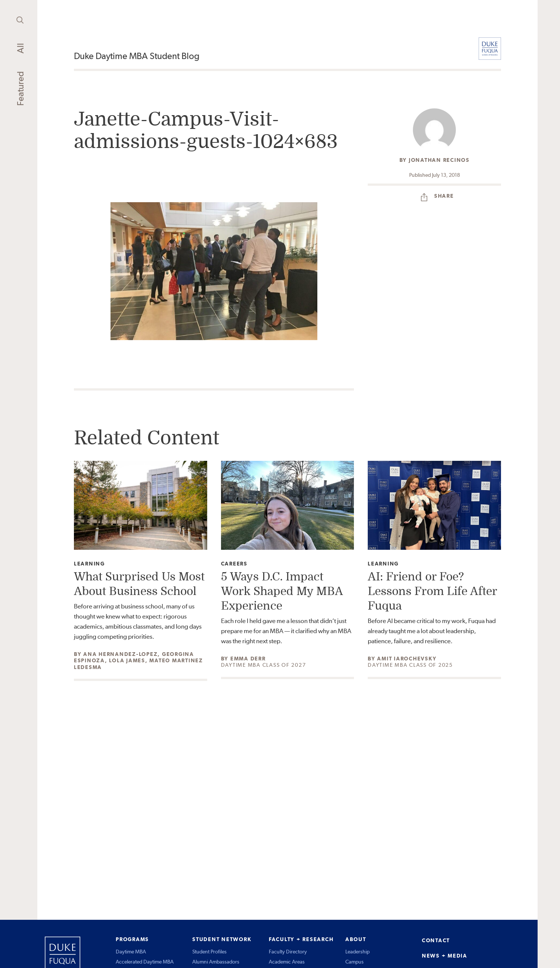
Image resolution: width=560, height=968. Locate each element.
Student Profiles (209, 952)
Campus (354, 962)
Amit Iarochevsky (407, 659)
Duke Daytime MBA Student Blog (137, 56)
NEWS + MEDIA (445, 956)
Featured (20, 89)
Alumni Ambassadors (216, 962)
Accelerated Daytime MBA (145, 962)
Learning (89, 564)
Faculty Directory (288, 952)
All (20, 48)
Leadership (357, 952)
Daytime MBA (131, 952)
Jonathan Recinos (439, 160)
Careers (234, 564)
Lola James (127, 660)
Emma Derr (248, 659)
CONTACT (436, 940)
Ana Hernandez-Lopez (120, 654)
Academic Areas (287, 962)
